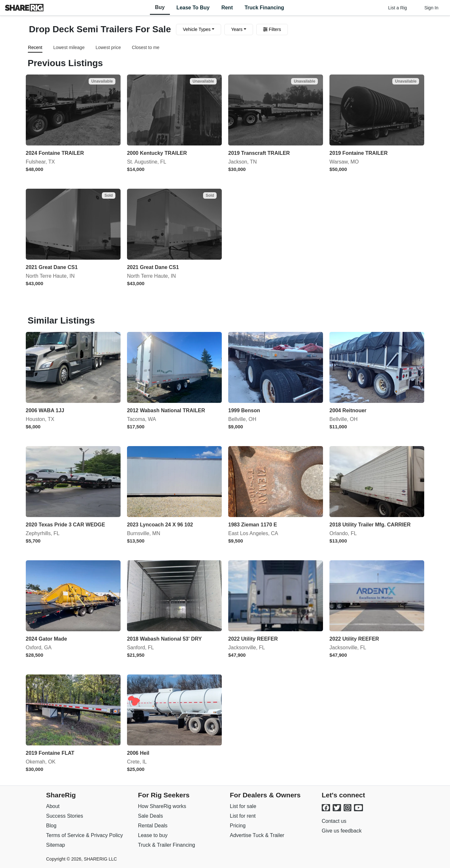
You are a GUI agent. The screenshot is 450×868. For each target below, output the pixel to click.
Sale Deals (150, 816)
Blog (51, 826)
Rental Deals (153, 826)
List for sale (243, 806)
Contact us (334, 821)
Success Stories (65, 816)
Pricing (238, 826)
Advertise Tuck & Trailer (257, 835)
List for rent (243, 816)
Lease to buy (153, 835)
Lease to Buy (193, 8)
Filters (272, 29)
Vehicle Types (197, 29)
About (53, 806)
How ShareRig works (162, 806)
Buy (160, 7)
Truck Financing (264, 8)
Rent (227, 8)
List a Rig (397, 8)
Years (237, 29)
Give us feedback (342, 831)
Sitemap (56, 845)
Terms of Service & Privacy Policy (84, 835)
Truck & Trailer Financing (166, 845)
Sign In (431, 8)
